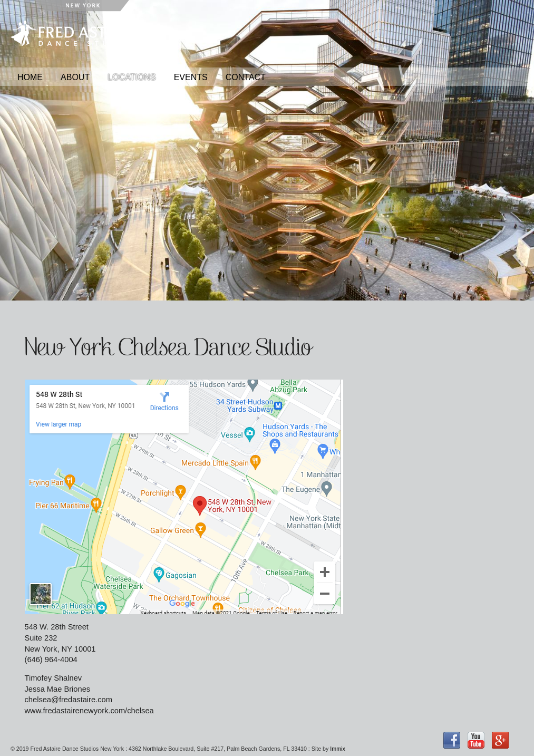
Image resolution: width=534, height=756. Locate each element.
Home (30, 77)
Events (191, 77)
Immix (337, 749)
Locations (132, 77)
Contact (246, 77)
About (75, 77)
